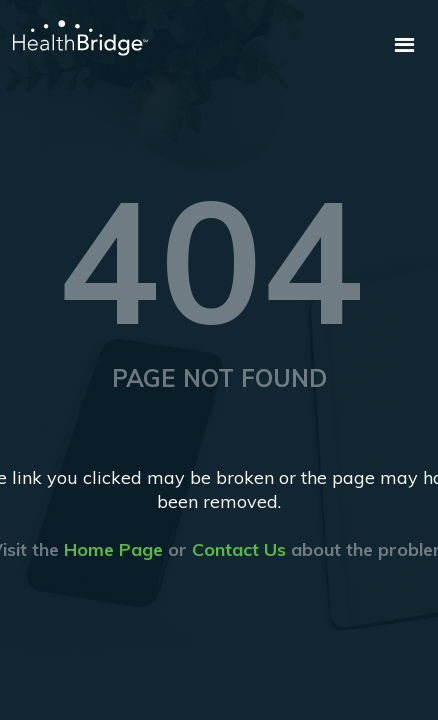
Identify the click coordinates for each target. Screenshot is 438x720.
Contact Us (239, 549)
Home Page (113, 549)
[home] (74, 38)
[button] (404, 45)
